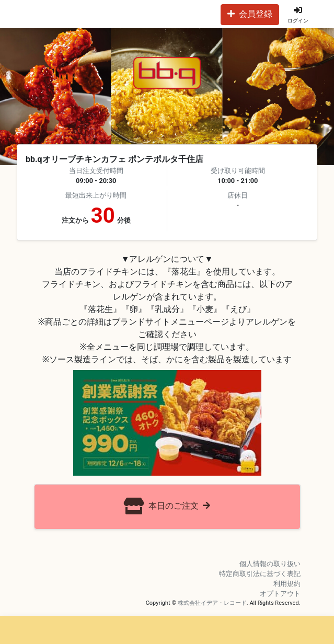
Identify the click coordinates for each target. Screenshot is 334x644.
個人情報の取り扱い (270, 564)
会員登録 (250, 14)
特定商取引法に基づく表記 (260, 574)
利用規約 (287, 584)
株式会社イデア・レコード (212, 603)
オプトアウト (280, 594)
